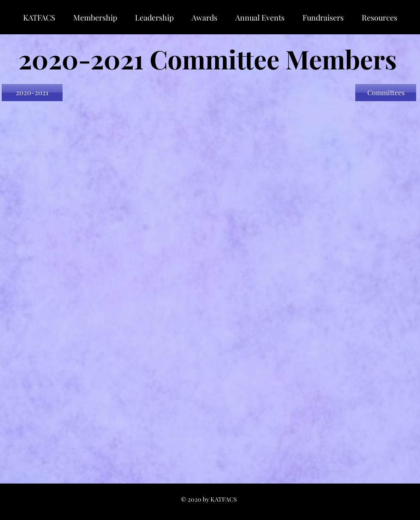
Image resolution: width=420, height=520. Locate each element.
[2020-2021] (32, 93)
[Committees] (386, 93)
